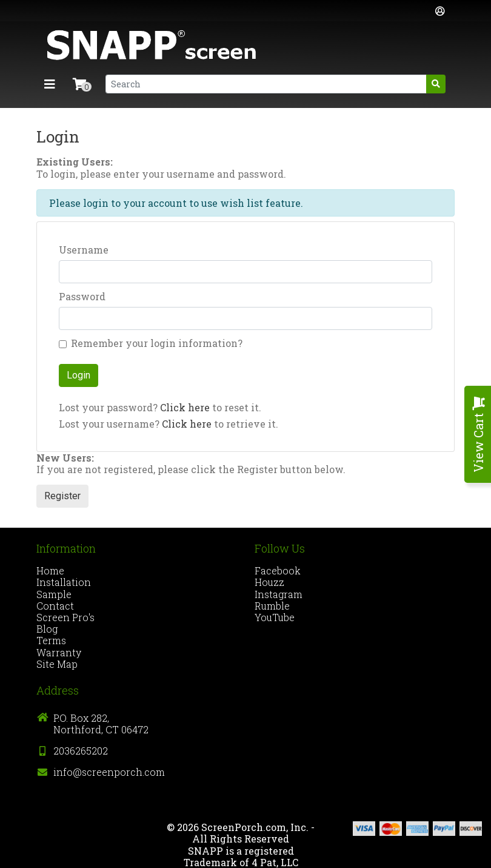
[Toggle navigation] (50, 84)
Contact (55, 606)
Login (78, 375)
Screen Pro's (65, 617)
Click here (185, 407)
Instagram (279, 594)
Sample (54, 594)
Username (84, 250)
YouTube (275, 617)
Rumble (272, 606)
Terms (51, 640)
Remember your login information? (157, 343)
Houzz (269, 582)
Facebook (278, 570)
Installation (64, 582)
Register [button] (62, 496)
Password (82, 296)
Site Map (57, 664)
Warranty (59, 652)
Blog (47, 629)
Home (50, 570)
